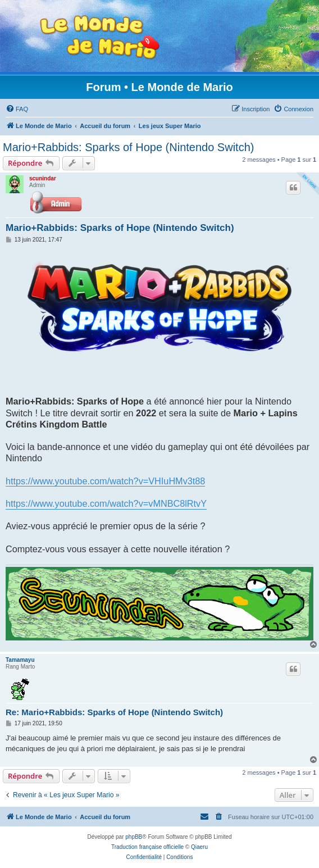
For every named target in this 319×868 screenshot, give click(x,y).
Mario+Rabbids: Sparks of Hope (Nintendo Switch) (128, 147)
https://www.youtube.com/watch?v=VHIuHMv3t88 (105, 481)
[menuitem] (17, 109)
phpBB (134, 837)
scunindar (43, 178)
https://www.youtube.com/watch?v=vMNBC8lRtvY (106, 503)
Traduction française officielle (147, 847)
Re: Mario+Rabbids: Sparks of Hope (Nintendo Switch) (114, 712)
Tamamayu (20, 660)
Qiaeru (199, 847)
